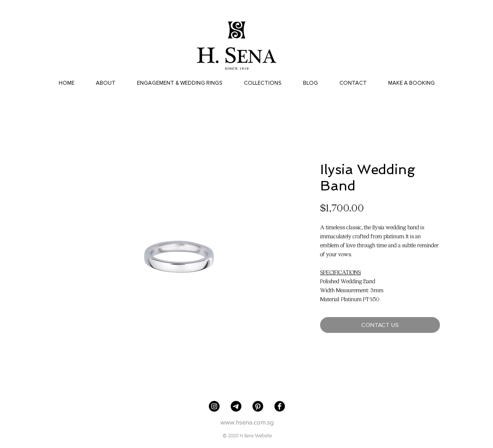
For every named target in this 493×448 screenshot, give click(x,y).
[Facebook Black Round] (280, 406)
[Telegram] (236, 406)
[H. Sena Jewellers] (214, 406)
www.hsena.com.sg (247, 422)
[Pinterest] (258, 406)
